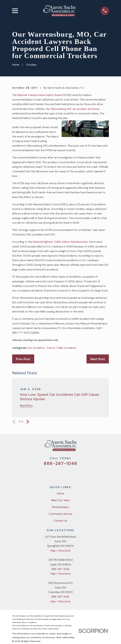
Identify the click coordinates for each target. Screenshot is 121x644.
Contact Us (60, 521)
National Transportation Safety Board (40, 95)
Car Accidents (36, 348)
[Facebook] (56, 474)
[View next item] (28, 422)
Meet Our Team (60, 500)
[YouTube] (65, 474)
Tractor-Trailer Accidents (61, 348)
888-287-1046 (60, 463)
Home (60, 493)
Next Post (98, 359)
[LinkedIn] (73, 474)
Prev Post (23, 359)
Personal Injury (60, 507)
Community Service (60, 514)
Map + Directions (60, 551)
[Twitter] (48, 474)
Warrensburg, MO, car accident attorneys (75, 109)
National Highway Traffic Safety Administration (60, 242)
